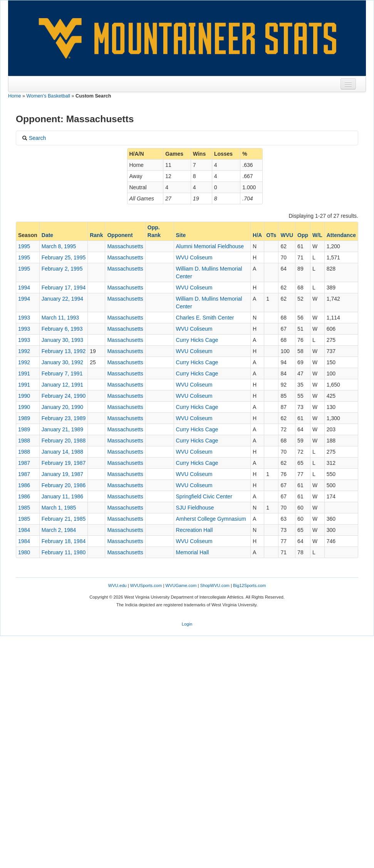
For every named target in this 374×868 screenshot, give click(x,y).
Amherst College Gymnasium (211, 519)
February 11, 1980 (64, 552)
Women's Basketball (48, 96)
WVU (287, 235)
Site (181, 235)
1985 (24, 508)
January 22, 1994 (62, 299)
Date (47, 235)
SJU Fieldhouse (195, 508)
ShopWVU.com (215, 585)
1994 (24, 288)
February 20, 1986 (64, 485)
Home (15, 96)
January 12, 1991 (62, 385)
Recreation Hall (195, 530)
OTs (271, 235)
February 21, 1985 (64, 519)
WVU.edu (117, 585)
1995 (24, 246)
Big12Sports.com (249, 585)
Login (187, 624)
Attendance (341, 235)
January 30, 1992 (62, 362)
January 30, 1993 (62, 340)
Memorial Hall (193, 552)
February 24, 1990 (64, 396)
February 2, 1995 (62, 269)
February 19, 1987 (64, 463)
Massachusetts (125, 246)
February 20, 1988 (64, 441)
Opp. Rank (154, 231)
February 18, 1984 (64, 541)
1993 (24, 318)
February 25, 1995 (64, 257)
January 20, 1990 (62, 407)
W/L (317, 235)
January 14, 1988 (62, 452)
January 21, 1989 (62, 429)
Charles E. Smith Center (205, 318)
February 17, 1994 (64, 288)
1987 (24, 463)
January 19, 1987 (62, 474)
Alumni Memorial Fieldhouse (210, 246)
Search (34, 138)
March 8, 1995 (59, 246)
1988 (24, 441)
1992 (24, 351)
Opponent (120, 235)
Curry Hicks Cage (197, 340)
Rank (96, 235)
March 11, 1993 (60, 318)
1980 (24, 552)
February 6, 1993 (62, 329)
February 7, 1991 (62, 373)
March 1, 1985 (59, 508)
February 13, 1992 (64, 351)
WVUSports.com (146, 585)
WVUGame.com (181, 585)
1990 (24, 396)
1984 (24, 530)
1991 (24, 373)
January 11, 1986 (62, 496)
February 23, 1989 (64, 418)
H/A (257, 235)
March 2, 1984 (59, 530)
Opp (303, 235)
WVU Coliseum (194, 257)
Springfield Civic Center (204, 496)
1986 (24, 485)
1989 (24, 418)
